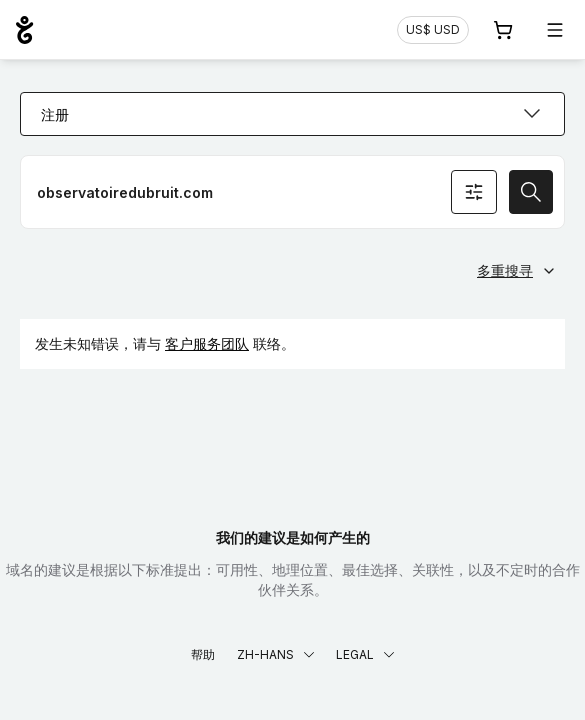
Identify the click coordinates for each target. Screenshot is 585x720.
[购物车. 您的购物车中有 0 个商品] (503, 30)
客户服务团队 (207, 343)
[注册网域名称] (292, 192)
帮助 (203, 654)
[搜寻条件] (474, 192)
